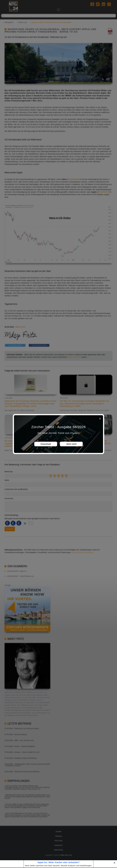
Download (46, 444)
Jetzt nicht (71, 444)
